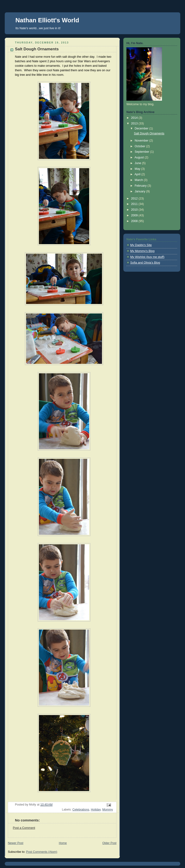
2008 (135, 221)
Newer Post (16, 843)
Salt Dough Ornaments (149, 133)
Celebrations (81, 810)
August (140, 157)
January (140, 191)
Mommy (108, 810)
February (141, 186)
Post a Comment (24, 828)
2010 (135, 210)
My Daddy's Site (141, 245)
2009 (135, 215)
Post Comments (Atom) (42, 852)
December (142, 128)
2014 (135, 118)
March (139, 180)
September (142, 152)
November (142, 141)
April (138, 174)
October (140, 146)
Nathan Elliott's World (47, 20)
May (138, 169)
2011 (135, 204)
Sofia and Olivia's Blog (145, 263)
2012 (135, 199)
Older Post (109, 843)
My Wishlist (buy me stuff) (147, 257)
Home (63, 843)
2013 (135, 123)
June (138, 163)
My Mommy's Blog (142, 251)
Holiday (96, 810)
